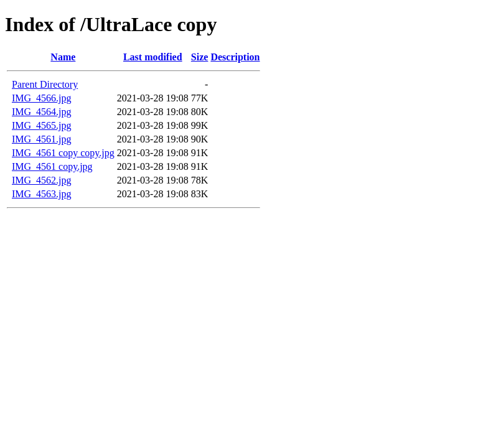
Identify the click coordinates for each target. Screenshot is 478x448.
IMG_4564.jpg (42, 112)
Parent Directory (45, 84)
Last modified (153, 57)
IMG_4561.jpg (42, 139)
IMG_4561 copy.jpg (52, 166)
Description (235, 57)
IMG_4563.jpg (42, 194)
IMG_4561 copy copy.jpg (63, 153)
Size (200, 57)
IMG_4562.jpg (42, 180)
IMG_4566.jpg (42, 98)
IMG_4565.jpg (42, 125)
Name (63, 57)
